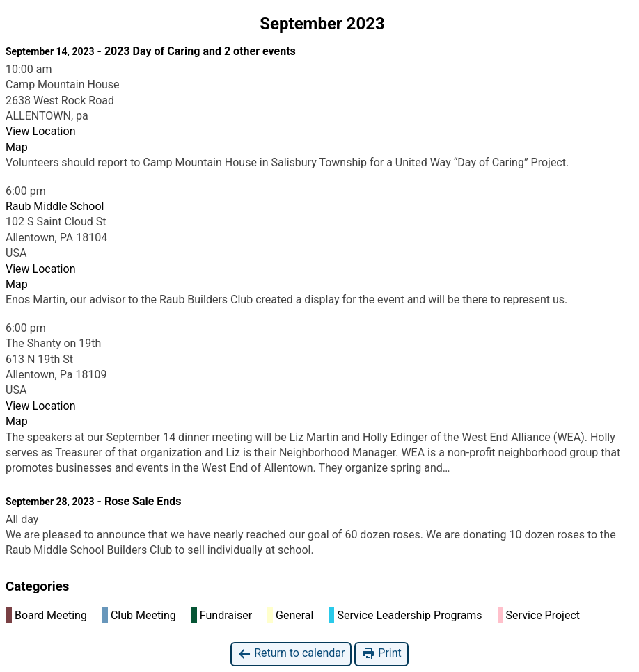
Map (17, 147)
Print (381, 654)
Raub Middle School (55, 206)
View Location (40, 131)
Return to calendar (291, 654)
